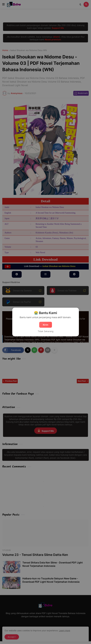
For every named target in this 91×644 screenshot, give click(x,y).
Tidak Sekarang (46, 331)
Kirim (46, 325)
